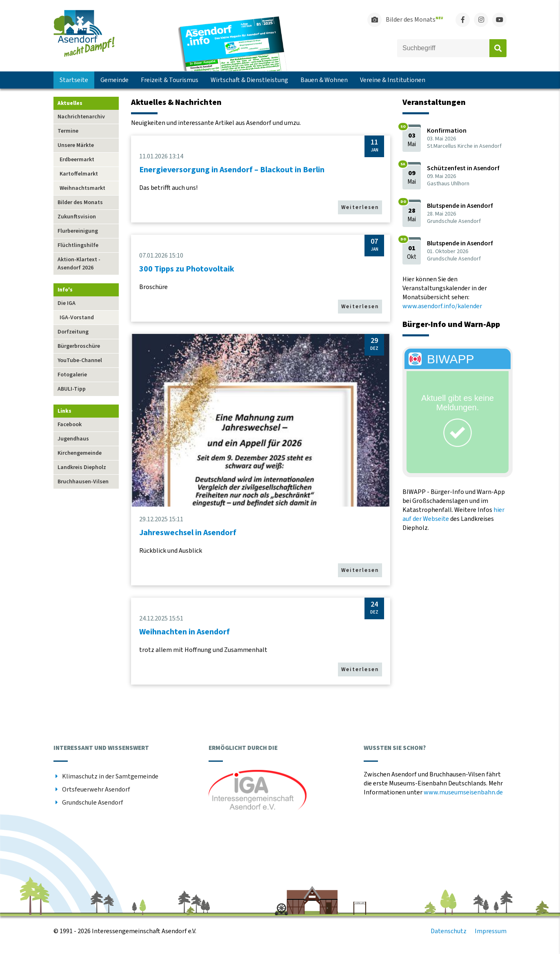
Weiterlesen (360, 207)
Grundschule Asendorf (93, 803)
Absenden (498, 48)
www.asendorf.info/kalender (442, 306)
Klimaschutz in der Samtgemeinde (110, 776)
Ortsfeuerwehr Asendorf (96, 789)
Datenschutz (449, 931)
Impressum (491, 931)
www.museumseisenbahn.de (463, 792)
